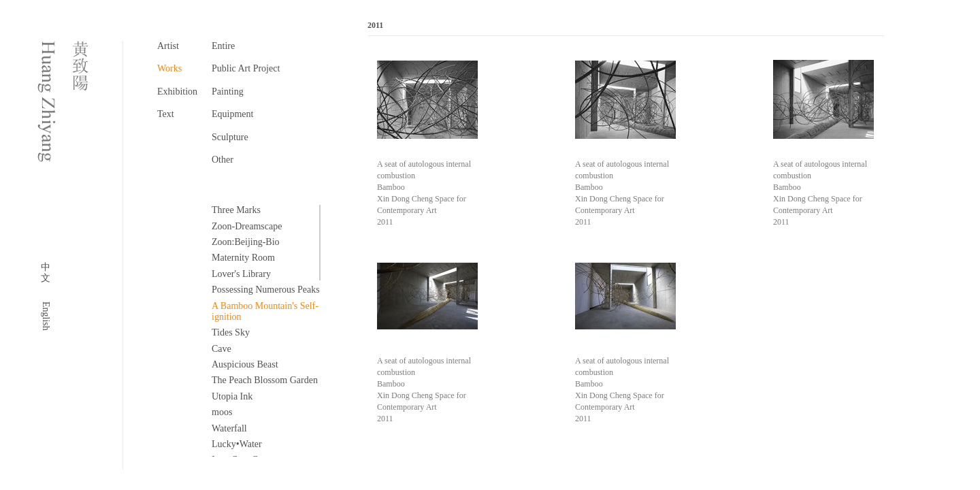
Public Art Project (246, 68)
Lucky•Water (237, 444)
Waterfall (229, 428)
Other (223, 160)
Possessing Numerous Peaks (266, 290)
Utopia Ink (232, 396)
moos (222, 412)
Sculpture (230, 137)
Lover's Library (241, 274)
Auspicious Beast (245, 364)
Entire (223, 46)
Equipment (232, 114)
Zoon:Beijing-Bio (246, 242)
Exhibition (177, 92)
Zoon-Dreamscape (247, 226)
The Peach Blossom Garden (265, 380)
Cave (222, 349)
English (46, 316)
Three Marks (236, 210)
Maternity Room (243, 258)
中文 (46, 273)
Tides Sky (231, 332)
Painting (228, 92)
